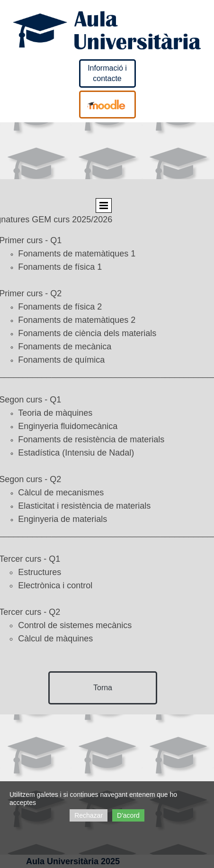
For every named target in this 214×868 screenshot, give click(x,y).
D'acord (128, 815)
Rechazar (89, 815)
